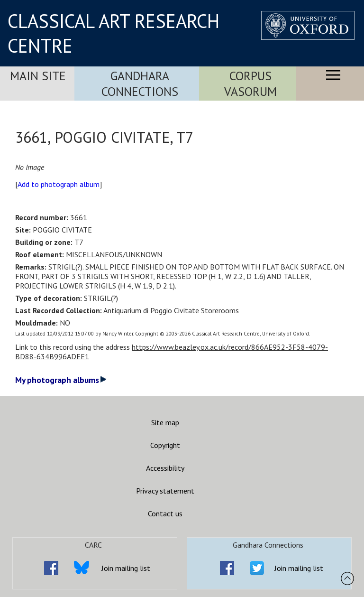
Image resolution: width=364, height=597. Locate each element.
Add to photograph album (59, 184)
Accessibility (165, 468)
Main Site (38, 76)
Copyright (165, 445)
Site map (165, 422)
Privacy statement (165, 491)
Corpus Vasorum (250, 84)
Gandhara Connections (140, 84)
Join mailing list (126, 568)
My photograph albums (61, 380)
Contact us (165, 513)
